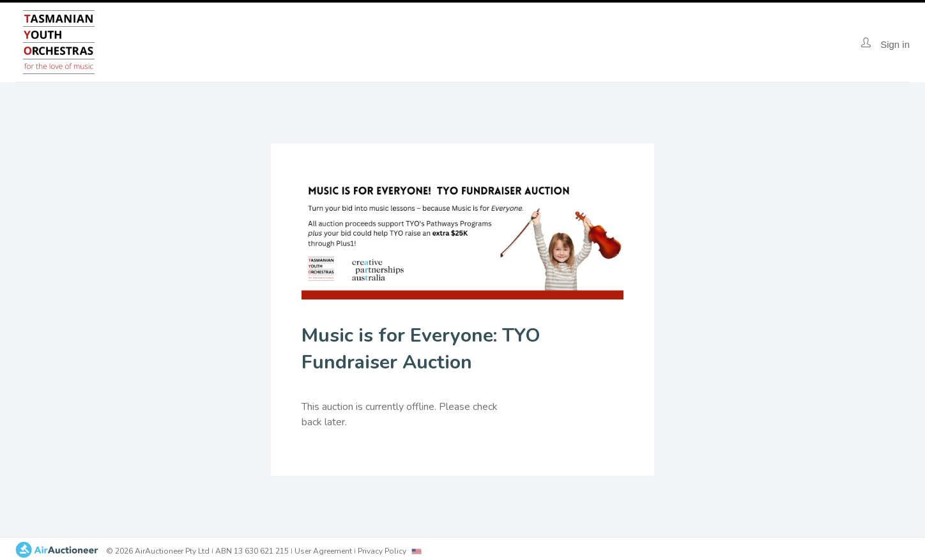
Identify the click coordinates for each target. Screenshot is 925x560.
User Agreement (323, 551)
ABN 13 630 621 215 (252, 551)
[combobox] (417, 551)
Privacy (382, 551)
